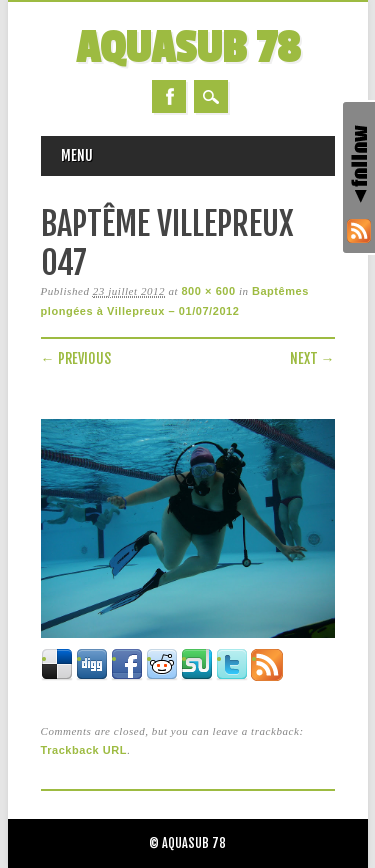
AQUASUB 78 (188, 48)
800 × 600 (208, 291)
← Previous (76, 358)
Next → (312, 358)
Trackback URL (84, 750)
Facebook (169, 96)
